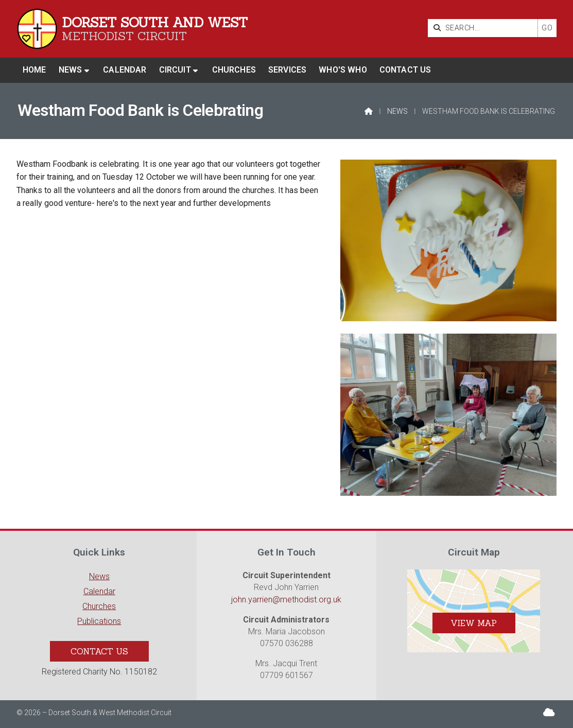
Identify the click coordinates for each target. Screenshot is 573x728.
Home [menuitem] (34, 70)
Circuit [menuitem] (175, 70)
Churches (99, 606)
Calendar (99, 591)
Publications (99, 621)
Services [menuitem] (287, 70)
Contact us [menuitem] (405, 70)
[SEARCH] (485, 28)
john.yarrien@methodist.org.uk (286, 600)
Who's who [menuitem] (343, 70)
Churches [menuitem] (234, 70)
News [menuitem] (71, 70)
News (397, 111)
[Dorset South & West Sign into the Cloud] (549, 712)
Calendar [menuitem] (125, 70)
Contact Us (99, 651)
